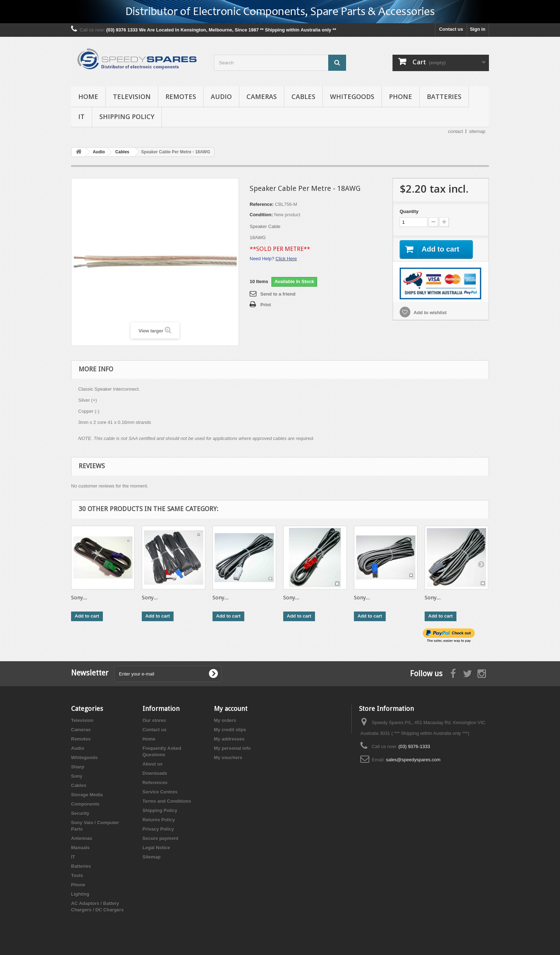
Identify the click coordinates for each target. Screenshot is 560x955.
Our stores (154, 720)
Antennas (82, 838)
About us (152, 764)
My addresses (229, 739)
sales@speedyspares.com (413, 760)
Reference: (262, 204)
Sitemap (152, 857)
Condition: (261, 215)
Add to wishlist (430, 313)
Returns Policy (159, 820)
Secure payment (160, 838)
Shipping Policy (127, 117)
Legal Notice (156, 848)
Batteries (444, 97)
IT (81, 117)
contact (456, 131)
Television (132, 97)
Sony (77, 776)
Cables (303, 97)
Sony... (79, 598)
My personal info (232, 748)
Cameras (262, 97)
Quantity (409, 211)
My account (231, 709)
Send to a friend (278, 294)
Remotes (181, 97)
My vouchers (228, 758)
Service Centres (160, 792)
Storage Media (87, 795)
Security (80, 813)
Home (88, 97)
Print (266, 305)
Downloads (155, 773)
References (155, 783)
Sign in (478, 29)
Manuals (80, 848)
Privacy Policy (158, 829)
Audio (221, 97)
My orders (225, 720)
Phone (401, 97)
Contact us (451, 29)
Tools (77, 875)
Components (85, 804)
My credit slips (230, 730)
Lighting (80, 894)
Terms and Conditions (167, 801)
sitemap (477, 131)
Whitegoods (352, 97)
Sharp (78, 767)
